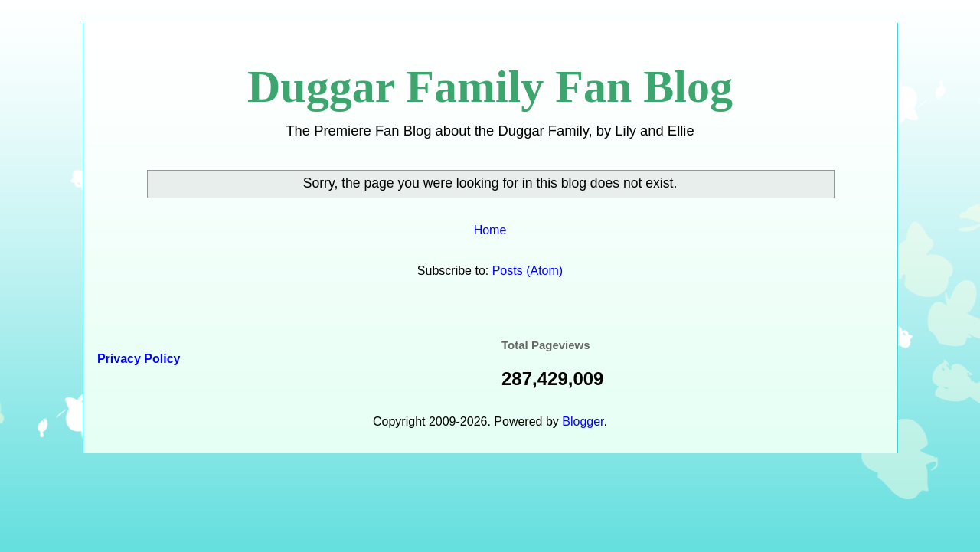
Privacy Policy (137, 359)
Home (490, 230)
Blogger (583, 421)
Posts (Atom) (528, 271)
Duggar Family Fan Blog (490, 87)
